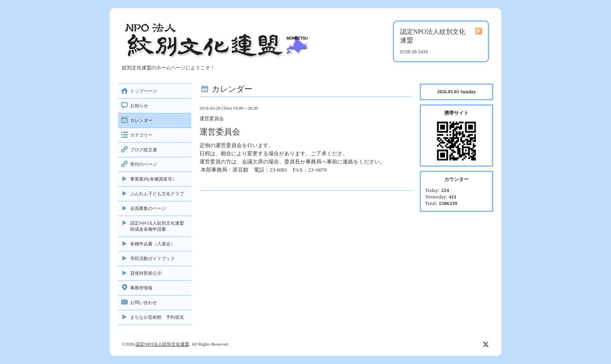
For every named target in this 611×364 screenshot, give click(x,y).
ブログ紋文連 (144, 150)
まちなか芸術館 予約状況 (157, 317)
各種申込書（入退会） (153, 244)
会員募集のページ (148, 208)
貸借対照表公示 (146, 273)
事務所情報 (141, 288)
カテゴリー (141, 135)
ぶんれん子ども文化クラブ (157, 194)
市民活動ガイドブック (153, 258)
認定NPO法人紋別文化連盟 (162, 344)
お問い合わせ (144, 302)
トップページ (144, 91)
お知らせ (139, 106)
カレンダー (141, 120)
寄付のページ (144, 164)
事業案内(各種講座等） (153, 179)
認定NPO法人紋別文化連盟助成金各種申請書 (157, 226)
